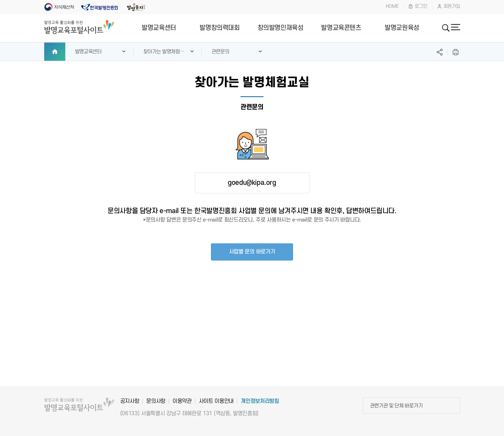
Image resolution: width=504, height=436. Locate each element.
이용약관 (182, 401)
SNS (440, 52)
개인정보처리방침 (260, 401)
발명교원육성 (402, 28)
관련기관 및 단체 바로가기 (396, 406)
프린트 (456, 52)
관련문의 (220, 52)
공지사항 (130, 401)
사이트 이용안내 (216, 401)
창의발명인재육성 (281, 28)
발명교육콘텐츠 (341, 28)
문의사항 (156, 401)
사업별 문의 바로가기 (252, 252)
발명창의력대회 (220, 28)
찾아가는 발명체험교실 (164, 55)
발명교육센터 (159, 28)
